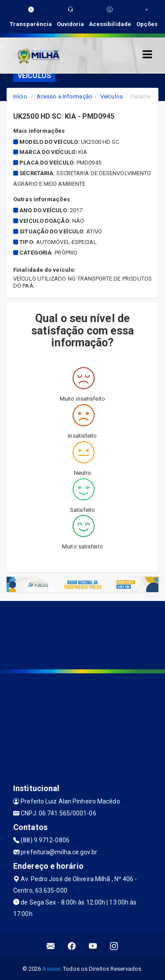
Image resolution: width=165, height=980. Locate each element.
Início (20, 96)
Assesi (51, 969)
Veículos (112, 96)
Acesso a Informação (64, 96)
